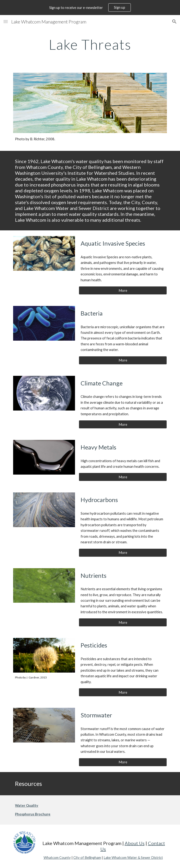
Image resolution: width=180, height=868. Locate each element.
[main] (90, 44)
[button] (6, 21)
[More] (123, 290)
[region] (90, 8)
